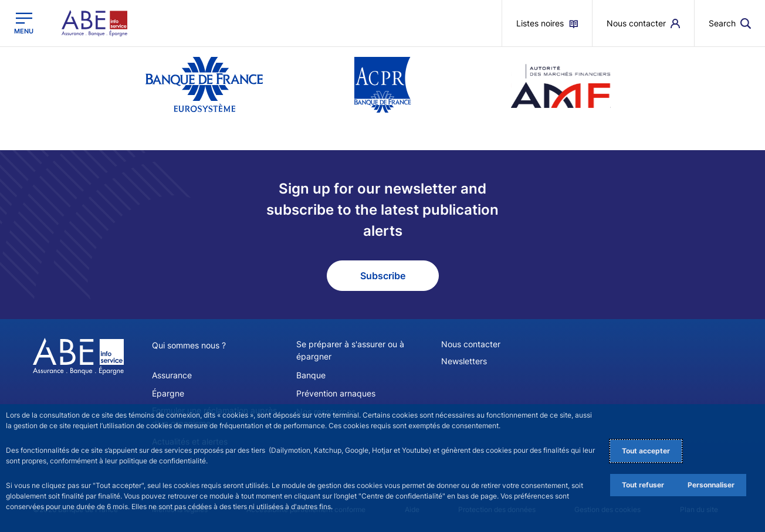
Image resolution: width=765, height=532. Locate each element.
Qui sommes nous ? (189, 345)
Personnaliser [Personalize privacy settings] (711, 485)
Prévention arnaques (336, 393)
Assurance (172, 375)
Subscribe (383, 276)
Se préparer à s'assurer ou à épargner (350, 350)
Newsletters (464, 361)
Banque (311, 375)
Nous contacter (471, 344)
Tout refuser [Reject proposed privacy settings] (643, 485)
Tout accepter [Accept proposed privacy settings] (646, 451)
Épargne (168, 393)
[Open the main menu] (24, 23)
